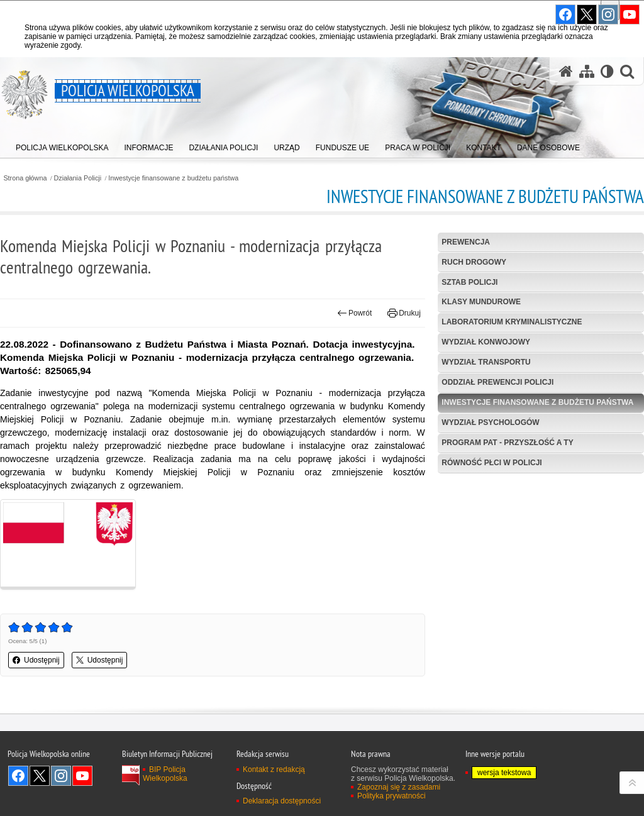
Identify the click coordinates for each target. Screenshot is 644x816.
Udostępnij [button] (36, 660)
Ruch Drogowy (474, 262)
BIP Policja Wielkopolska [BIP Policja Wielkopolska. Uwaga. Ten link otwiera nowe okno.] (165, 774)
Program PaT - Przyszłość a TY (507, 443)
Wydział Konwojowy (486, 342)
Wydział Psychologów (490, 422)
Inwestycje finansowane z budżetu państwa (173, 178)
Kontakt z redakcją (274, 769)
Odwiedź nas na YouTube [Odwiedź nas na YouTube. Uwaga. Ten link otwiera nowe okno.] (82, 776)
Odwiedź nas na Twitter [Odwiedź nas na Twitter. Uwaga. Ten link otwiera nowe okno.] (40, 776)
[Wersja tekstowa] (607, 71)
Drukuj (404, 313)
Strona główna (25, 178)
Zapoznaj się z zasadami (399, 787)
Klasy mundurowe (481, 302)
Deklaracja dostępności (282, 801)
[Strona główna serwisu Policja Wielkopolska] (566, 71)
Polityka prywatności (391, 796)
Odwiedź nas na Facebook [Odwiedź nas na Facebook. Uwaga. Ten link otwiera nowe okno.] (18, 776)
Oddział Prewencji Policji (497, 382)
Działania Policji (78, 178)
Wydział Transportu (486, 362)
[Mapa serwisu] (587, 71)
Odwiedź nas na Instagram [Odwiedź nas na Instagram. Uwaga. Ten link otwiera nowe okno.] (61, 776)
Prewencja (466, 242)
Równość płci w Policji (491, 463)
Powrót (355, 313)
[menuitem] (62, 145)
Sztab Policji (469, 282)
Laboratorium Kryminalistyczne (512, 322)
